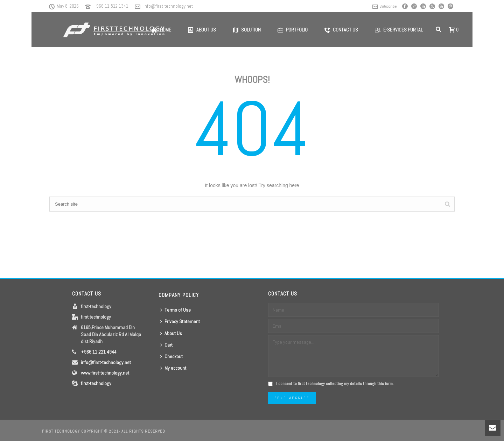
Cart (166, 345)
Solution (247, 30)
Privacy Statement (180, 321)
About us (202, 30)
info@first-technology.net (168, 6)
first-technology (96, 383)
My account (173, 368)
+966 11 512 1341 (111, 6)
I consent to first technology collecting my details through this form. (335, 384)
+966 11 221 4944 (99, 352)
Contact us (341, 30)
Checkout (171, 356)
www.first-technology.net (105, 373)
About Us (171, 333)
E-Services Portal (399, 30)
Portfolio (293, 30)
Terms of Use (176, 310)
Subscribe (385, 6)
